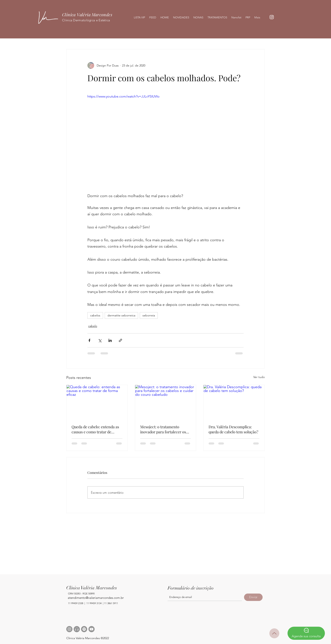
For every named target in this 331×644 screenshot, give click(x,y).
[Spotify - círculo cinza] (84, 629)
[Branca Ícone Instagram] (272, 17)
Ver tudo (259, 377)
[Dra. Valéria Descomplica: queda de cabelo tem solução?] (234, 402)
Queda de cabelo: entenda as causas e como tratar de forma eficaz (95, 429)
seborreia (149, 315)
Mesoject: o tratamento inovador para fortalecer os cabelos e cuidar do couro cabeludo (163, 429)
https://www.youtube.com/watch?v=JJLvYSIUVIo (123, 96)
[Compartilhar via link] (120, 340)
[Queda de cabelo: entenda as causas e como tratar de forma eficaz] (97, 402)
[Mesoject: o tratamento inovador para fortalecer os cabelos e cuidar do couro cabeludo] (166, 402)
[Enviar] (253, 597)
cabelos (95, 315)
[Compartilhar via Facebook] (89, 340)
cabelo (93, 326)
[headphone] (77, 629)
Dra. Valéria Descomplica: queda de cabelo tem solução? (233, 429)
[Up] (274, 633)
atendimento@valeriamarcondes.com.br (96, 598)
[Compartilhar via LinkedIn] (110, 340)
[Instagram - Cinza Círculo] (69, 629)
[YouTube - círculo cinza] (92, 629)
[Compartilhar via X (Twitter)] (100, 340)
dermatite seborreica (121, 315)
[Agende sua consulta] (306, 633)
